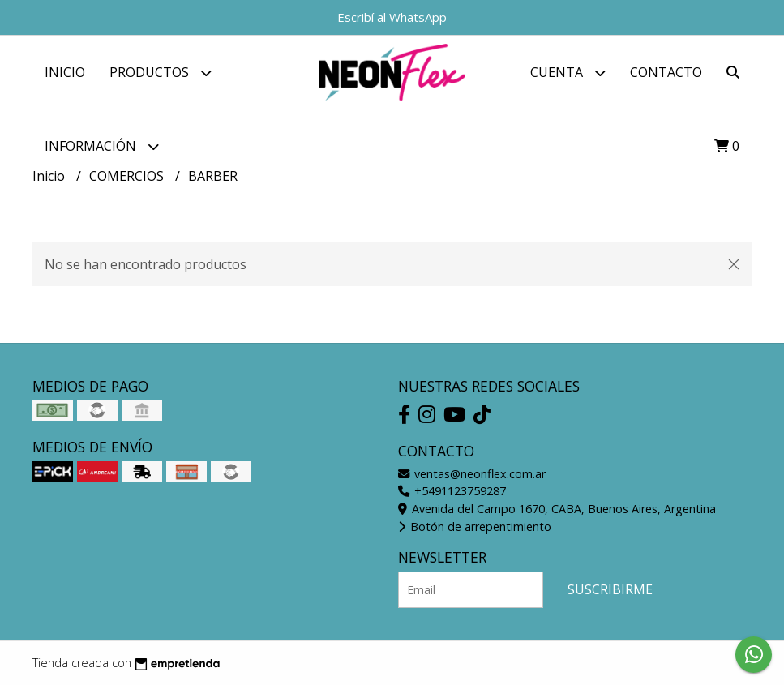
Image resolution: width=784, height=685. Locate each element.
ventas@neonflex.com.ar (472, 474)
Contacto (666, 72)
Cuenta (568, 73)
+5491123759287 (452, 491)
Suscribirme (610, 589)
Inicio (65, 72)
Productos (161, 73)
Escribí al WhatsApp (392, 17)
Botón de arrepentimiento (475, 527)
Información (102, 146)
